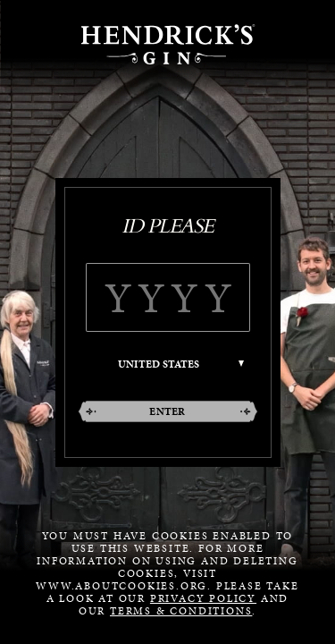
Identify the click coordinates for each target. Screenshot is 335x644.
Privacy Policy (203, 598)
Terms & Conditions (181, 611)
